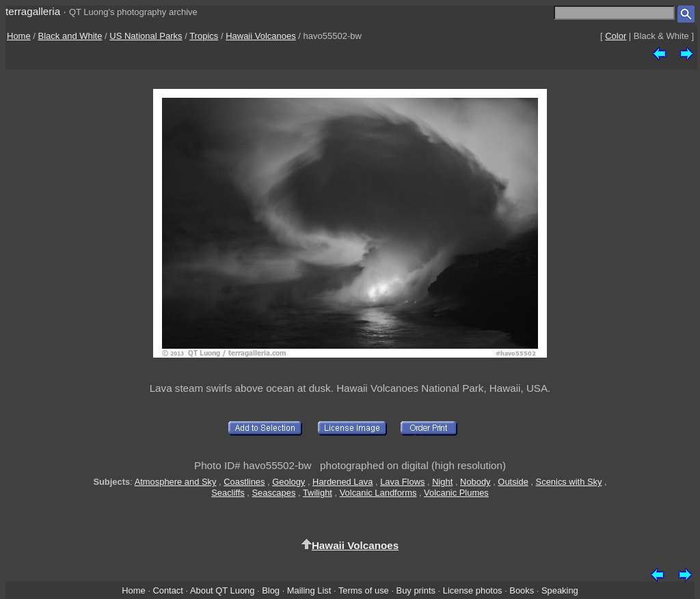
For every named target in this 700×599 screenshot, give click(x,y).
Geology (288, 482)
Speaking (560, 590)
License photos (473, 590)
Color (616, 36)
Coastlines (244, 482)
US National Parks (146, 36)
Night (442, 482)
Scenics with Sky (569, 482)
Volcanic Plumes (456, 493)
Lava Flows (402, 482)
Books (522, 590)
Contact (167, 590)
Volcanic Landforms (378, 493)
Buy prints (416, 590)
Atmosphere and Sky (176, 482)
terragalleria (33, 11)
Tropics (204, 36)
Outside (513, 482)
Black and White (70, 36)
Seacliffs (228, 493)
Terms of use (364, 590)
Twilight (318, 493)
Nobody (475, 482)
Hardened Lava (342, 482)
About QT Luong (222, 590)
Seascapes (274, 493)
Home (19, 36)
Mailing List (309, 590)
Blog (271, 590)
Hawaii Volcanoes (261, 36)
